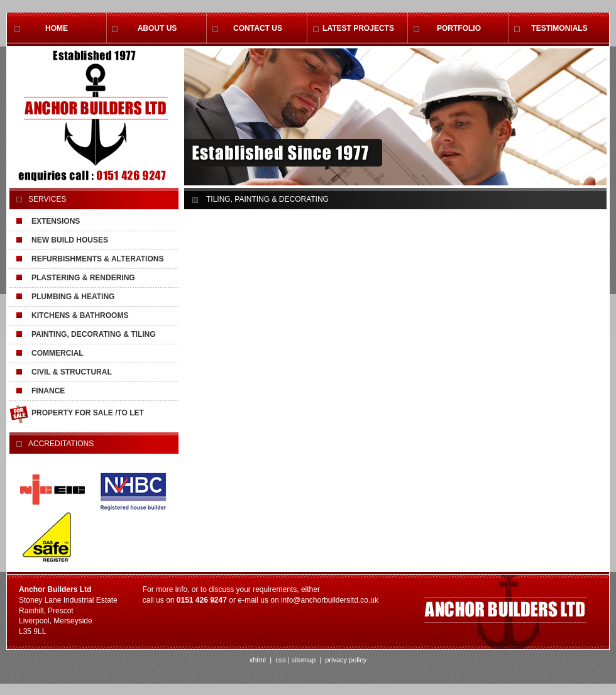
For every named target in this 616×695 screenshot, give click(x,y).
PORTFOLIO (459, 28)
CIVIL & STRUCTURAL (72, 372)
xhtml (258, 660)
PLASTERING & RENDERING (83, 278)
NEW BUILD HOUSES (70, 240)
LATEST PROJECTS (358, 28)
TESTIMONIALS (559, 28)
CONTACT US (258, 28)
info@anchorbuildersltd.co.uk (330, 600)
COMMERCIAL (58, 353)
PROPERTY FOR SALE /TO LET (88, 413)
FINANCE (48, 391)
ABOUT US (157, 28)
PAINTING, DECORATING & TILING (94, 334)
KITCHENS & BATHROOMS (80, 315)
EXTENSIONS (56, 221)
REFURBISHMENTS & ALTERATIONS (97, 259)
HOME (57, 28)
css (281, 660)
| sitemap (302, 660)
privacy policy (345, 660)
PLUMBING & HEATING (73, 297)
